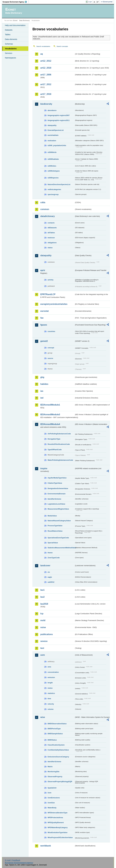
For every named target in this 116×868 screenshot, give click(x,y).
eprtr (43, 270)
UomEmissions (54, 798)
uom (43, 655)
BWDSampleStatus (55, 734)
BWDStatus (52, 740)
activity (50, 280)
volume (50, 709)
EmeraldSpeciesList (56, 130)
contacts (51, 223)
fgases (44, 325)
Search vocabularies (43, 46)
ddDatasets (52, 228)
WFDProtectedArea (55, 818)
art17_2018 (46, 94)
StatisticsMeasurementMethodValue (61, 548)
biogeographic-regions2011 (59, 120)
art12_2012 (46, 61)
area (49, 667)
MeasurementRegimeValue (58, 509)
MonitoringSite (53, 772)
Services (8, 53)
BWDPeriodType (54, 729)
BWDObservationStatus (57, 724)
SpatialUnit (52, 788)
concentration (53, 672)
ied (42, 398)
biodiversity (46, 104)
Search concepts (62, 46)
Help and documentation (15, 25)
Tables (8, 35)
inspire (44, 468)
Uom (49, 793)
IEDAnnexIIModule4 (50, 424)
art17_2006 (46, 75)
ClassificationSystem (56, 745)
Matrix (50, 767)
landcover (45, 566)
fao (42, 318)
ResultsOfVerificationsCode (59, 444)
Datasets (9, 30)
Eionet (15, 20)
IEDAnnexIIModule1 (50, 405)
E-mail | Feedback (13, 860)
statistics (51, 693)
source (50, 358)
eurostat (44, 311)
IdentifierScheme (54, 499)
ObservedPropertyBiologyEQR (60, 782)
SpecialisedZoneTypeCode (58, 538)
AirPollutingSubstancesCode (59, 434)
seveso (44, 641)
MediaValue (52, 516)
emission (51, 677)
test (42, 648)
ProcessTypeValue (55, 526)
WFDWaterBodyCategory (58, 827)
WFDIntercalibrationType (57, 813)
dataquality (52, 125)
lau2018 (44, 604)
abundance (52, 110)
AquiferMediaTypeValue (57, 478)
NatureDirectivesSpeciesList (59, 184)
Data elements (11, 39)
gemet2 (44, 341)
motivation (52, 141)
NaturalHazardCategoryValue (59, 521)
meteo (50, 688)
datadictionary (47, 216)
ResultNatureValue (55, 531)
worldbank (46, 846)
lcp (42, 614)
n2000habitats (53, 159)
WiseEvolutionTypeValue (57, 832)
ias (42, 391)
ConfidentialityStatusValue (58, 750)
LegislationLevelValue (56, 504)
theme (50, 553)
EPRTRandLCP (48, 294)
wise (43, 717)
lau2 (42, 597)
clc (49, 572)
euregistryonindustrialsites (54, 304)
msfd (43, 620)
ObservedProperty (55, 777)
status (50, 248)
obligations (52, 243)
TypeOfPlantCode (55, 450)
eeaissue (51, 238)
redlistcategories (54, 189)
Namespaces (10, 58)
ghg (42, 377)
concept (51, 348)
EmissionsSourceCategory (58, 757)
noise (43, 627)
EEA (16, 2)
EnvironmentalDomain (56, 494)
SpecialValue (53, 543)
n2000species (53, 178)
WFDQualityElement (56, 822)
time (49, 699)
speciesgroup (53, 194)
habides (44, 384)
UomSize (51, 803)
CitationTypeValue (55, 483)
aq (42, 54)
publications (46, 634)
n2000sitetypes (54, 171)
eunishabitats (53, 135)
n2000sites (52, 166)
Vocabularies (11, 49)
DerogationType (54, 439)
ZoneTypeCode (54, 558)
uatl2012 (51, 582)
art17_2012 (46, 84)
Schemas (9, 44)
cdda (43, 202)
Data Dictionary (25, 20)
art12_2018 (46, 68)
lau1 (42, 590)
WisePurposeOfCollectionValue (60, 837)
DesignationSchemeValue (58, 488)
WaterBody (52, 808)
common (45, 209)
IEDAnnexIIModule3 (50, 414)
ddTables (51, 233)
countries (51, 331)
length (50, 683)
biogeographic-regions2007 (59, 115)
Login (90, 2)
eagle (50, 577)
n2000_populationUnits (57, 145)
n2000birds (52, 152)
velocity (51, 704)
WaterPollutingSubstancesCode (60, 460)
